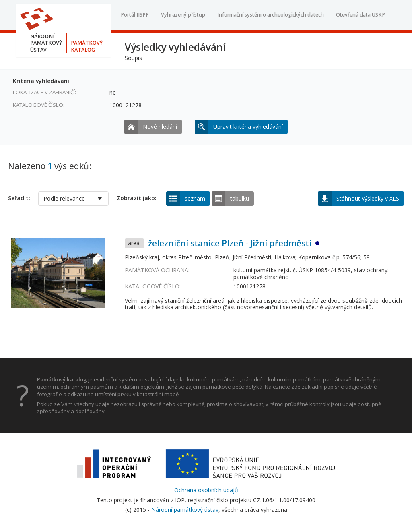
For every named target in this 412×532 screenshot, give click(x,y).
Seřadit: (19, 198)
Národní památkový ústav (185, 510)
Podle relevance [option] (64, 198)
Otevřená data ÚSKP (360, 15)
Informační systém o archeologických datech (271, 15)
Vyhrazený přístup (183, 15)
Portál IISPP (135, 15)
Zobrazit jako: (137, 198)
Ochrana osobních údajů (206, 490)
